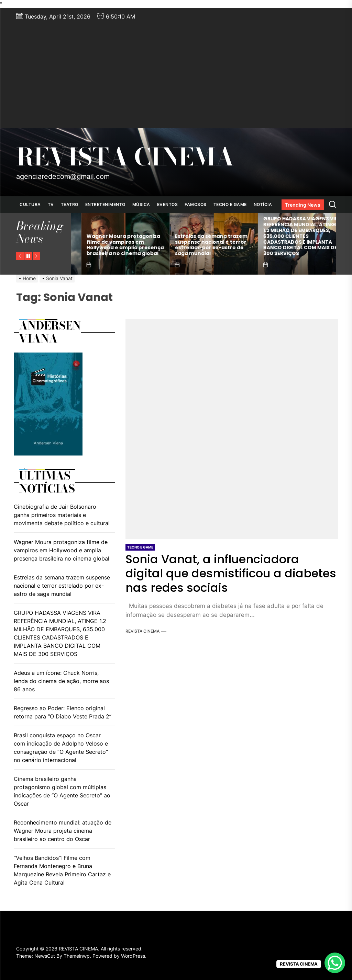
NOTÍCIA (263, 204)
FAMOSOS (196, 204)
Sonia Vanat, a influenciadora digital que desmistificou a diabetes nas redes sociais (232, 573)
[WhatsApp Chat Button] (335, 963)
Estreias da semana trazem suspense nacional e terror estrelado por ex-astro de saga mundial (281, 245)
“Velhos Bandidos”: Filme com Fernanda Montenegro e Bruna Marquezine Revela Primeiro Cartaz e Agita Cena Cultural (62, 870)
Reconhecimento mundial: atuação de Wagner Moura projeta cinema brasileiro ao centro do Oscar (63, 831)
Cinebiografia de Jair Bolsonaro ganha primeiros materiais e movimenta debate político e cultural (104, 245)
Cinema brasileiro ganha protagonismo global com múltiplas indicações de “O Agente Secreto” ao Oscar (62, 791)
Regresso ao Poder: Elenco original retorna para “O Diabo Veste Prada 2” (63, 712)
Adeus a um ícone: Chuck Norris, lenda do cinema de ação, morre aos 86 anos (61, 681)
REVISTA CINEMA (125, 157)
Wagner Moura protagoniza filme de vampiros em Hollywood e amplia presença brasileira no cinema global (195, 245)
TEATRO (70, 204)
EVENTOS (168, 204)
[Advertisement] (176, 73)
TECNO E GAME (230, 204)
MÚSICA (141, 204)
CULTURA (30, 204)
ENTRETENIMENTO (105, 204)
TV (51, 204)
